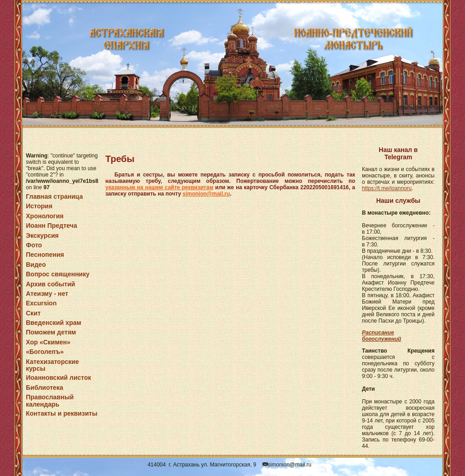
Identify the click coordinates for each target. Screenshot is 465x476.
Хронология (45, 216)
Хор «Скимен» (48, 342)
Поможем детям (51, 332)
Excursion (41, 303)
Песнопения (45, 255)
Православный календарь (50, 400)
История (39, 206)
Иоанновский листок (59, 378)
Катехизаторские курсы (52, 365)
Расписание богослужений (381, 336)
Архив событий (50, 284)
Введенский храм (54, 323)
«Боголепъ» (45, 352)
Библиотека (45, 388)
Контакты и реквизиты (62, 413)
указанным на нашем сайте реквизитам (159, 187)
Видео (36, 265)
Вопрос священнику (58, 274)
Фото (34, 245)
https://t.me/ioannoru (387, 188)
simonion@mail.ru (206, 194)
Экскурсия (42, 236)
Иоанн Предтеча (52, 226)
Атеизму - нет (47, 294)
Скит (33, 313)
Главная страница (54, 196)
